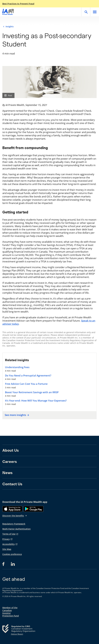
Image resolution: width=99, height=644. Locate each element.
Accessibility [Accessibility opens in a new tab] (9, 544)
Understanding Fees (17, 367)
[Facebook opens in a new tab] (4, 564)
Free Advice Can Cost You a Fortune (26, 384)
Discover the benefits (15, 516)
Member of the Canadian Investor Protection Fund (11, 612)
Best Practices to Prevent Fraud (18, 4)
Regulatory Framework (14, 524)
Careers (10, 462)
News (7, 473)
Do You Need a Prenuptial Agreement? (28, 376)
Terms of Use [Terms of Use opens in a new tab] (9, 534)
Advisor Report (17, 634)
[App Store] (12, 509)
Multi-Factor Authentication (16, 529)
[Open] (86, 12)
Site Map (7, 549)
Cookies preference (12, 554)
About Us (11, 450)
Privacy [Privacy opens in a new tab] (6, 539)
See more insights (17, 415)
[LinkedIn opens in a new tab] (13, 564)
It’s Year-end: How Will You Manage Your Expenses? (36, 401)
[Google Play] (33, 509)
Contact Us (12, 484)
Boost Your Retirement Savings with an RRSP (32, 392)
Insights (10, 27)
